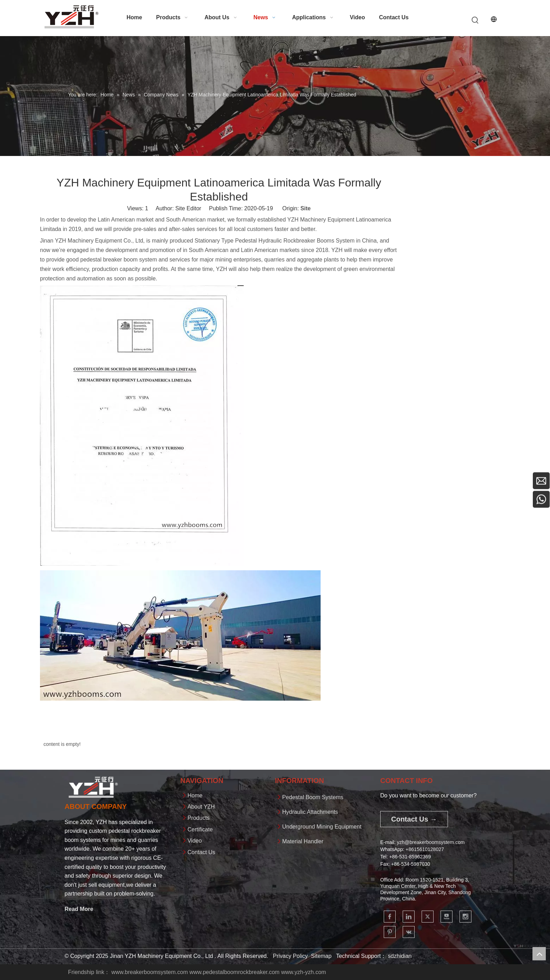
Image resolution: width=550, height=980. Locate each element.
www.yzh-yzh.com (303, 972)
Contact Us (201, 852)
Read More (79, 909)
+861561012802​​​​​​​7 (425, 849)
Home (195, 795)
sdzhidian (400, 956)
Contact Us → (414, 819)
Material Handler (303, 841)
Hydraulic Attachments (310, 812)
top (539, 954)
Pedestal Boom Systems (313, 797)
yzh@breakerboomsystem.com (431, 842)
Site (305, 208)
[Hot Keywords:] (475, 20)
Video (194, 841)
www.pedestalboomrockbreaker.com (234, 972)
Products (198, 818)
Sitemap (321, 956)
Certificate (200, 829)
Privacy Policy (290, 956)
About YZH (201, 807)
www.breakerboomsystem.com (150, 972)
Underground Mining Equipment (322, 827)
